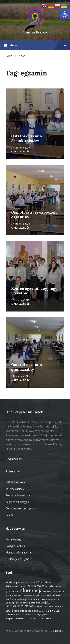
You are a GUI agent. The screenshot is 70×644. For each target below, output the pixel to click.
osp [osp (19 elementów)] (37, 599)
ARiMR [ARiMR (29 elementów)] (9, 582)
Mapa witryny (13, 539)
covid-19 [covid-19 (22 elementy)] (33, 582)
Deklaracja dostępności (19, 559)
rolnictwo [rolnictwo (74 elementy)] (27, 606)
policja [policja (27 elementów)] (9, 603)
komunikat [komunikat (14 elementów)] (19, 596)
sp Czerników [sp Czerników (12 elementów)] (57, 606)
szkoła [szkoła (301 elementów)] (53, 610)
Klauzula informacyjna (18, 552)
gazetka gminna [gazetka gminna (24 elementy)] (36, 586)
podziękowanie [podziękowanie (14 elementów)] (52, 599)
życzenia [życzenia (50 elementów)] (46, 618)
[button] (65, 14)
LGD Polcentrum (15, 482)
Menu (35, 45)
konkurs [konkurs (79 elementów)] (38, 595)
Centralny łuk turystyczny (21, 508)
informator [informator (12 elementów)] (48, 592)
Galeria (10, 515)
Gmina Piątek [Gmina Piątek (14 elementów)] (51, 586)
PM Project (56, 631)
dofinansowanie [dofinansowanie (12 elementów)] (12, 586)
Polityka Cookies (15, 546)
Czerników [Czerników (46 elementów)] (45, 582)
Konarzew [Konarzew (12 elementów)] (28, 596)
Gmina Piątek (35, 32)
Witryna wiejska (15, 489)
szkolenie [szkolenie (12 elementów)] (43, 611)
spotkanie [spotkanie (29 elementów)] (19, 611)
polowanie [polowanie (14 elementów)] (18, 603)
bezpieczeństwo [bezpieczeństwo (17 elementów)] (21, 582)
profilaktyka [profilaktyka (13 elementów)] (35, 603)
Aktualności (22, 151)
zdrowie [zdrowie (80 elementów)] (30, 618)
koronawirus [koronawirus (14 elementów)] (50, 596)
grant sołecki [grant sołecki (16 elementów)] (12, 592)
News (22, 56)
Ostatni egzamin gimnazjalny (27, 367)
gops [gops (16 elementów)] (60, 586)
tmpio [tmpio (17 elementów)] (28, 615)
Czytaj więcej (14, 459)
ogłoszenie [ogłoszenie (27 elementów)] (29, 599)
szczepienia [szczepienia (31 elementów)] (32, 611)
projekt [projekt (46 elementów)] (45, 602)
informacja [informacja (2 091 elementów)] (31, 590)
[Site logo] (35, 26)
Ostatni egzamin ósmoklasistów (27, 138)
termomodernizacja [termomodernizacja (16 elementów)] (15, 615)
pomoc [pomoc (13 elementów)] (26, 603)
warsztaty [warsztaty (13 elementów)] (35, 615)
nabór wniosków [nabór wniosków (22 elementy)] (14, 599)
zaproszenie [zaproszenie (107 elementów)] (15, 618)
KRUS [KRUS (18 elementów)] (58, 596)
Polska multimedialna (18, 495)
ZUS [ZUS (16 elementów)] (38, 619)
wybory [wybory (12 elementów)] (44, 615)
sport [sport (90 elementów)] (9, 610)
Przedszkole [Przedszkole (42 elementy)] (13, 606)
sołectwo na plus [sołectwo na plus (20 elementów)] (42, 606)
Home (9, 56)
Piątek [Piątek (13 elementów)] (42, 599)
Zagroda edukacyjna (17, 502)
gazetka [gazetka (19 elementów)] (23, 586)
